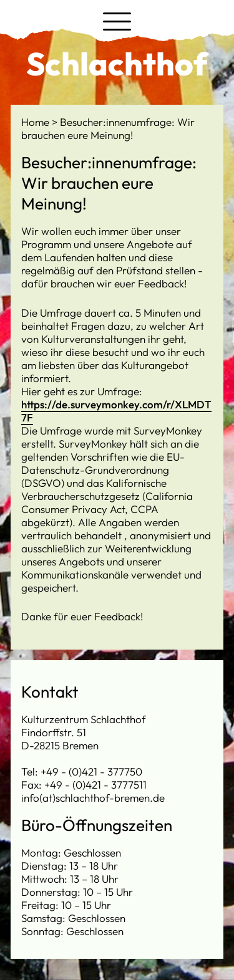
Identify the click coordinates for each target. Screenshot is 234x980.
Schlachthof (117, 64)
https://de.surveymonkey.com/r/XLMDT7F (116, 411)
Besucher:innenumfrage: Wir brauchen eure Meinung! (108, 128)
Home (37, 122)
